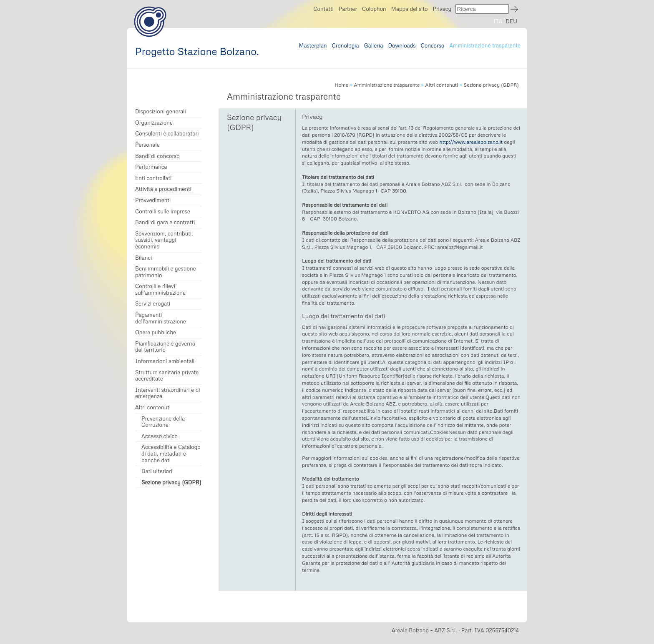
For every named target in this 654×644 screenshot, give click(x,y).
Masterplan (313, 45)
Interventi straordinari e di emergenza (167, 393)
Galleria (374, 45)
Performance (151, 167)
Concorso (433, 45)
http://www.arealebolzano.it (471, 142)
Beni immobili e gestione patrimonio (166, 272)
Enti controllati (153, 178)
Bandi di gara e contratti (165, 222)
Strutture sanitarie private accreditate (167, 376)
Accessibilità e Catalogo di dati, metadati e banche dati (171, 454)
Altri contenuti (153, 407)
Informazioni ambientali (165, 361)
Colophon (374, 9)
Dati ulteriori (157, 471)
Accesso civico (160, 436)
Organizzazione (154, 123)
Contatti (323, 9)
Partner (348, 9)
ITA (498, 21)
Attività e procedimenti (163, 189)
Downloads (402, 45)
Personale (147, 145)
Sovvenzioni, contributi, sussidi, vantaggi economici (164, 240)
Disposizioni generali (161, 112)
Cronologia (346, 45)
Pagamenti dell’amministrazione (161, 318)
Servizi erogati (153, 304)
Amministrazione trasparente (485, 45)
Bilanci (144, 258)
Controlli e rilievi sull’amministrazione (160, 289)
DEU (511, 21)
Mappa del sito (410, 9)
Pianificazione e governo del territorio (165, 347)
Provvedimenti (153, 200)
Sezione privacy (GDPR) (171, 482)
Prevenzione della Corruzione (163, 422)
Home (341, 85)
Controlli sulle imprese (163, 212)
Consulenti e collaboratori (167, 134)
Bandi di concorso (157, 156)
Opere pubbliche (156, 332)
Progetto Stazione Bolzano (150, 21)
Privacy (442, 9)
